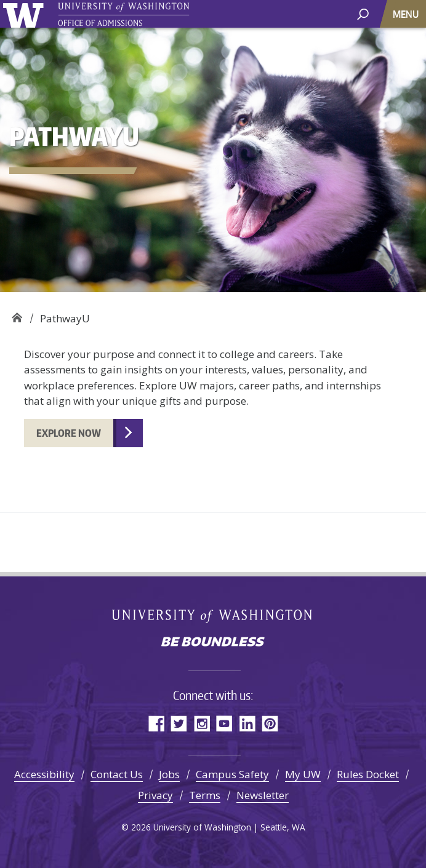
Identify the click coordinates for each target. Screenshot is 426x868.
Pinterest (270, 723)
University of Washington (26, 14)
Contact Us (117, 774)
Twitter (179, 723)
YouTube (224, 723)
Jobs (169, 774)
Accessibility (44, 774)
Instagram (202, 723)
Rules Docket (368, 774)
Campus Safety (232, 774)
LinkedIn (247, 723)
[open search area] (363, 13)
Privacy (155, 795)
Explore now (69, 433)
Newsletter (263, 795)
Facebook (156, 723)
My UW (303, 774)
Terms (205, 795)
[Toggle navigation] (407, 14)
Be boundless (213, 643)
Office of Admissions (17, 314)
